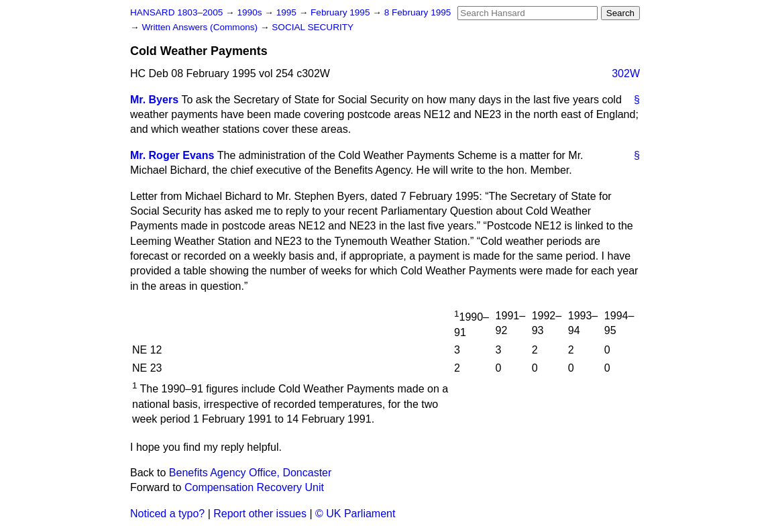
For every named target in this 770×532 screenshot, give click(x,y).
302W (626, 73)
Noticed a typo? (167, 514)
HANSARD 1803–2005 (176, 12)
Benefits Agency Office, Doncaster (251, 473)
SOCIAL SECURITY (313, 27)
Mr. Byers (154, 100)
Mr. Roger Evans (172, 155)
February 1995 (341, 12)
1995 (288, 12)
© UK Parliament (355, 514)
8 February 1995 (418, 12)
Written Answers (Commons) (201, 27)
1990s (251, 12)
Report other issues (260, 514)
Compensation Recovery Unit (254, 487)
